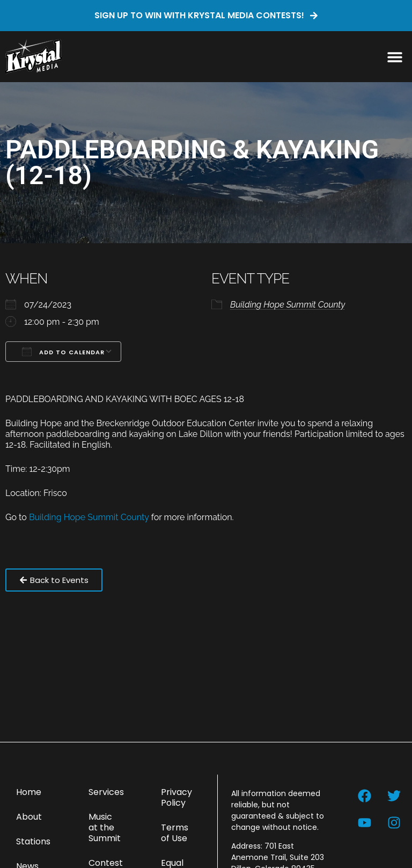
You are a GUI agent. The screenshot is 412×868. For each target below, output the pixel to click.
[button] (395, 57)
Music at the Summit (105, 827)
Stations (33, 841)
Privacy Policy (176, 797)
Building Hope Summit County (288, 305)
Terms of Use (175, 833)
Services (106, 792)
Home (29, 792)
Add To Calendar (63, 352)
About (29, 817)
